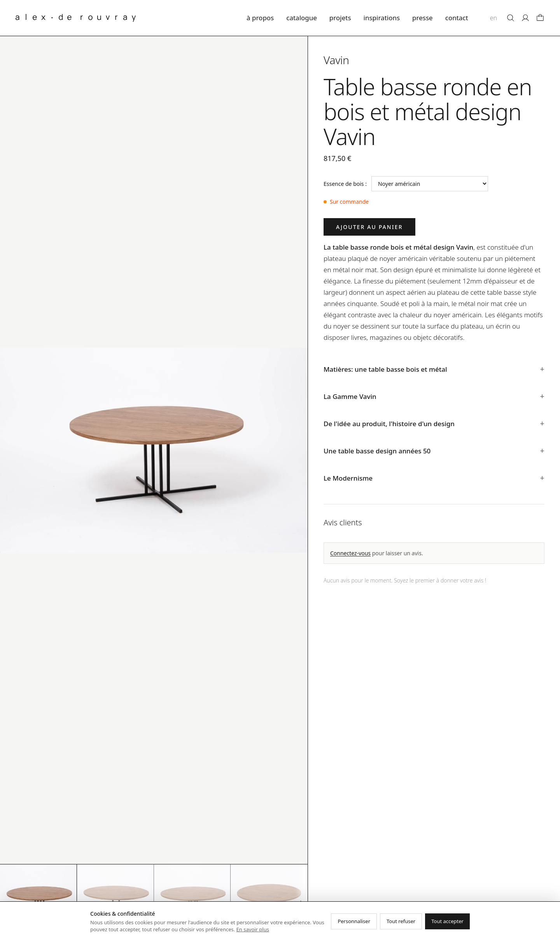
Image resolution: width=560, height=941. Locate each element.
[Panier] (540, 18)
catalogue (302, 18)
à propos (260, 18)
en (493, 18)
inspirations (382, 18)
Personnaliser (354, 921)
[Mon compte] (525, 18)
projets (340, 18)
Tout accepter (447, 921)
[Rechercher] (511, 18)
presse (423, 18)
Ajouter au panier (369, 227)
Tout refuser (401, 921)
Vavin (336, 60)
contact (457, 18)
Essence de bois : (345, 184)
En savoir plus (253, 929)
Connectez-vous (350, 553)
